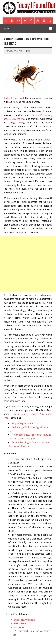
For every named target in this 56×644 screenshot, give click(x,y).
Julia (28, 51)
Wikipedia (19, 627)
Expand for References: (18, 614)
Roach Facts (20, 624)
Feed (6, 418)
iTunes (15, 414)
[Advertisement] (28, 264)
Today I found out (14, 98)
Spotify (25, 414)
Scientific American (24, 620)
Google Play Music (41, 414)
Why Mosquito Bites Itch (25, 424)
